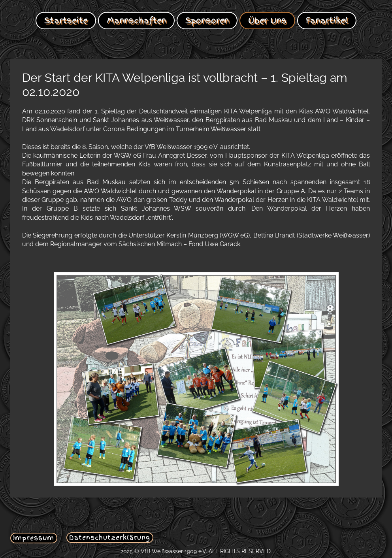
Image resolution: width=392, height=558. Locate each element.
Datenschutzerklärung (110, 537)
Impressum (34, 538)
